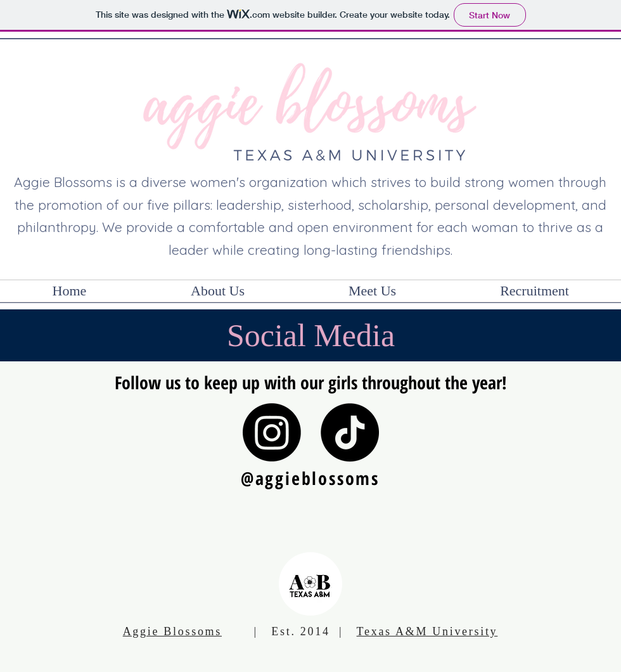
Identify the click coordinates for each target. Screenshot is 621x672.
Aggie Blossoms (172, 631)
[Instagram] (272, 432)
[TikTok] (350, 432)
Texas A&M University (427, 631)
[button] (218, 291)
